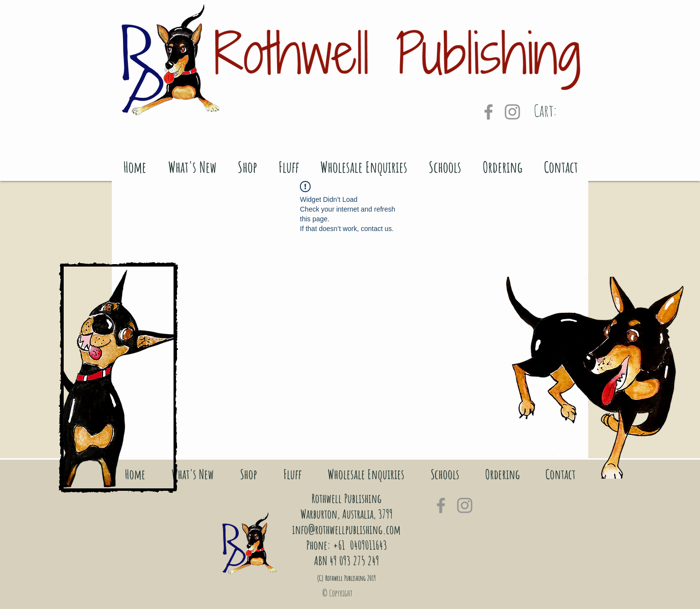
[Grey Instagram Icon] (512, 112)
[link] (558, 111)
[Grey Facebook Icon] (489, 112)
